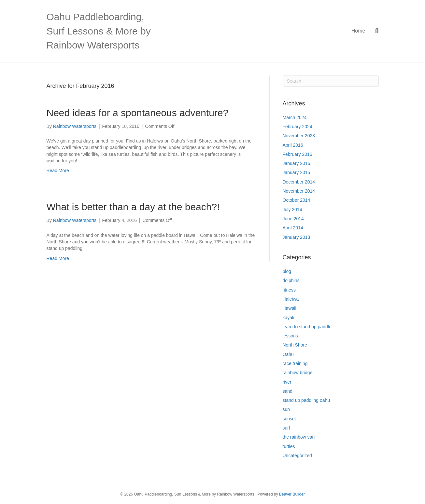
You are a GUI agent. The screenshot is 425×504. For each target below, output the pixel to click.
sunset (289, 419)
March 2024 (295, 117)
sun (286, 409)
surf (286, 428)
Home (358, 31)
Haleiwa (291, 299)
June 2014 (293, 219)
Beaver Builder (292, 494)
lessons (290, 336)
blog (287, 271)
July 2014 (292, 210)
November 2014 (299, 191)
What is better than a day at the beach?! (133, 207)
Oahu (288, 354)
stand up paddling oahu (306, 400)
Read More (58, 170)
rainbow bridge (298, 373)
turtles (289, 446)
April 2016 (293, 145)
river (287, 382)
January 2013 (297, 237)
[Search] (374, 31)
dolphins (291, 280)
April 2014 (293, 228)
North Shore (295, 345)
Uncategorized (297, 456)
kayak (289, 318)
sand (288, 391)
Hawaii (290, 308)
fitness (289, 290)
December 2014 (299, 182)
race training (295, 363)
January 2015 (297, 172)
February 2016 (297, 154)
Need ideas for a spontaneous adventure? (138, 113)
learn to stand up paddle (307, 327)
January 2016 (297, 163)
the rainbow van (299, 437)
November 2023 (299, 136)
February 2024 (297, 127)
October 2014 (297, 200)
